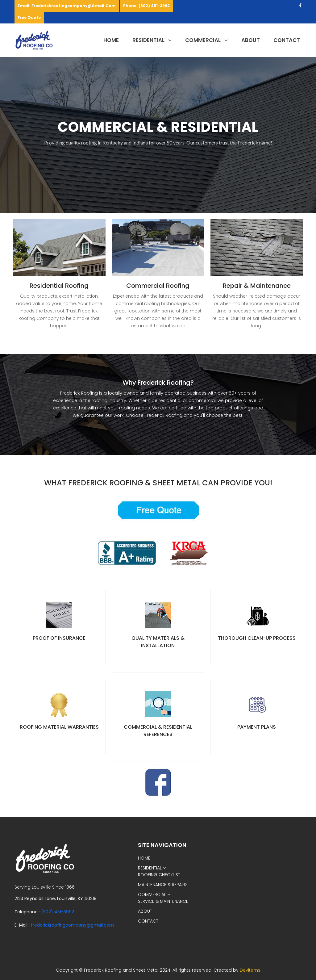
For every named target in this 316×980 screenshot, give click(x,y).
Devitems (250, 970)
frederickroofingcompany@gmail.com (72, 925)
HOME (111, 40)
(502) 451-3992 (58, 912)
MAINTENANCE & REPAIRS (163, 885)
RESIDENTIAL (152, 40)
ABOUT (251, 40)
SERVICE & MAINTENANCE (163, 901)
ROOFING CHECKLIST (159, 875)
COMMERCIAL (206, 40)
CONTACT (287, 40)
